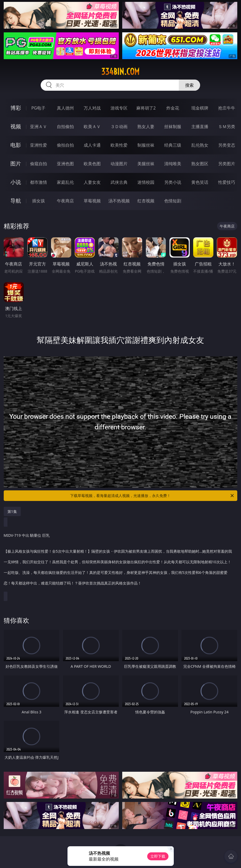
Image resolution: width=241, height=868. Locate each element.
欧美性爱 (119, 145)
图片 (16, 163)
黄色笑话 (200, 182)
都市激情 (39, 182)
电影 (16, 145)
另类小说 (173, 182)
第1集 (12, 511)
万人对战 (92, 108)
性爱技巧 (227, 182)
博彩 (16, 108)
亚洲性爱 (39, 145)
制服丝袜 (146, 145)
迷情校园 (146, 182)
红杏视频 (146, 201)
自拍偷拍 (65, 127)
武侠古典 (119, 182)
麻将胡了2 (146, 108)
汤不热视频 (119, 201)
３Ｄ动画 (119, 127)
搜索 (189, 85)
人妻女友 (92, 182)
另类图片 (227, 164)
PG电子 (38, 108)
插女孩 (39, 201)
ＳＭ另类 (227, 127)
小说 (16, 182)
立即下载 (158, 856)
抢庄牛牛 (227, 108)
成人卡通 (92, 145)
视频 (16, 126)
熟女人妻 (146, 127)
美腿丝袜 (146, 164)
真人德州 (65, 108)
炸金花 (173, 108)
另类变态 (227, 145)
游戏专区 (119, 108)
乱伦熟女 (200, 145)
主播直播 (200, 127)
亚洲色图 (65, 164)
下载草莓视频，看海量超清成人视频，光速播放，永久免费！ (152, 496)
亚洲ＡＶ (39, 127)
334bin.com (120, 72)
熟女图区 (200, 164)
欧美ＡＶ (92, 127)
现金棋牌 (200, 108)
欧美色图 (92, 164)
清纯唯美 (173, 164)
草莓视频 (92, 201)
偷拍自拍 (65, 145)
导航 (16, 201)
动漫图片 (119, 164)
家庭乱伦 (65, 182)
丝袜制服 (173, 127)
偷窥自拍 (39, 164)
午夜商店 (65, 201)
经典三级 (173, 145)
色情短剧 (173, 201)
